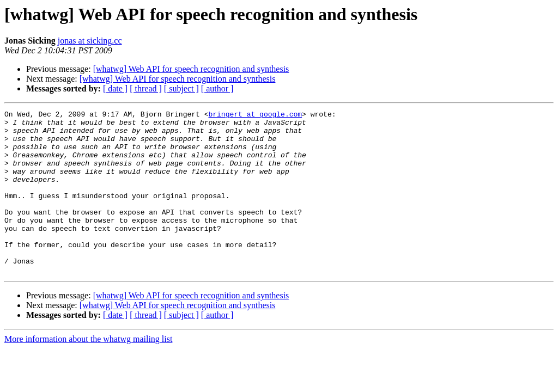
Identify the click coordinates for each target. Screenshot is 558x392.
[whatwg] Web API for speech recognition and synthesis (191, 69)
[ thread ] (146, 88)
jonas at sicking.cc (90, 41)
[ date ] (115, 88)
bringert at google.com (255, 115)
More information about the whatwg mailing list (88, 372)
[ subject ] (181, 88)
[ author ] (217, 88)
